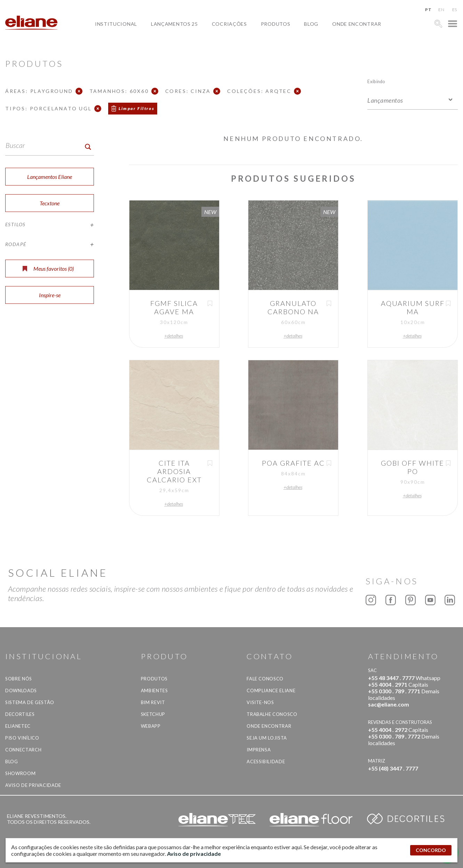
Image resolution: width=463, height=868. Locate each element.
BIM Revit (153, 702)
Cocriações (229, 24)
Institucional (116, 24)
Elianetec (18, 726)
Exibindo (376, 81)
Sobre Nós (19, 679)
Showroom (20, 773)
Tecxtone (50, 203)
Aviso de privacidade (33, 785)
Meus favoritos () (48, 269)
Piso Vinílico (22, 738)
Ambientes (154, 691)
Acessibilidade (266, 762)
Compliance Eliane (271, 691)
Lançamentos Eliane (50, 177)
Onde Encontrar (357, 24)
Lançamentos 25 (174, 24)
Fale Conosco (265, 679)
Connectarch (23, 750)
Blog (311, 24)
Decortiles (20, 714)
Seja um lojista (267, 738)
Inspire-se (50, 295)
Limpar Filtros (137, 108)
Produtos (276, 24)
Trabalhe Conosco (272, 714)
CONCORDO (431, 850)
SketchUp (153, 714)
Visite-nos (260, 702)
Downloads (21, 691)
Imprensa (259, 750)
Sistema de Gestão (30, 702)
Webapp (151, 726)
